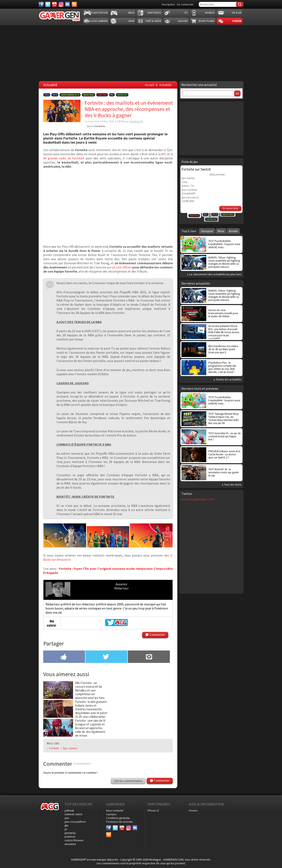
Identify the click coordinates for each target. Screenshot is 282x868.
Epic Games (70, 748)
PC (186, 13)
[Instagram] (61, 4)
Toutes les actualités (229, 379)
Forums (193, 811)
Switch (102, 95)
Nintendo (154, 13)
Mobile (210, 13)
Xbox (131, 13)
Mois (221, 231)
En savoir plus (230, 208)
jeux (67, 818)
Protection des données (119, 822)
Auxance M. (136, 121)
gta (66, 825)
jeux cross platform (75, 822)
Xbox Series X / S (70, 95)
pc (66, 829)
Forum (237, 21)
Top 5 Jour (189, 231)
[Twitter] (48, 4)
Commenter (157, 635)
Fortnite (54, 748)
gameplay (70, 833)
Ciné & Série (153, 21)
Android (122, 95)
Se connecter (185, 4)
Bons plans (207, 21)
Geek (131, 21)
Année (233, 231)
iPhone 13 (153, 811)
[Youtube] (54, 4)
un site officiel (122, 267)
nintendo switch (73, 814)
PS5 (47, 95)
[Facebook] (41, 4)
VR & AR (237, 13)
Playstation (99, 13)
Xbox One (88, 95)
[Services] (74, 4)
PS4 (55, 95)
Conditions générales (118, 818)
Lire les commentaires (128, 781)
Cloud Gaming (98, 21)
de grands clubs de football (64, 158)
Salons (183, 21)
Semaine (207, 231)
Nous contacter (115, 811)
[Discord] (68, 4)
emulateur (70, 844)
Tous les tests (233, 484)
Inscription (168, 4)
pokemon (70, 837)
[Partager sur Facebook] (64, 657)
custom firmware (74, 840)
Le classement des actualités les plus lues (215, 274)
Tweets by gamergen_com (197, 499)
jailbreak (69, 811)
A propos (111, 814)
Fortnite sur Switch (196, 169)
